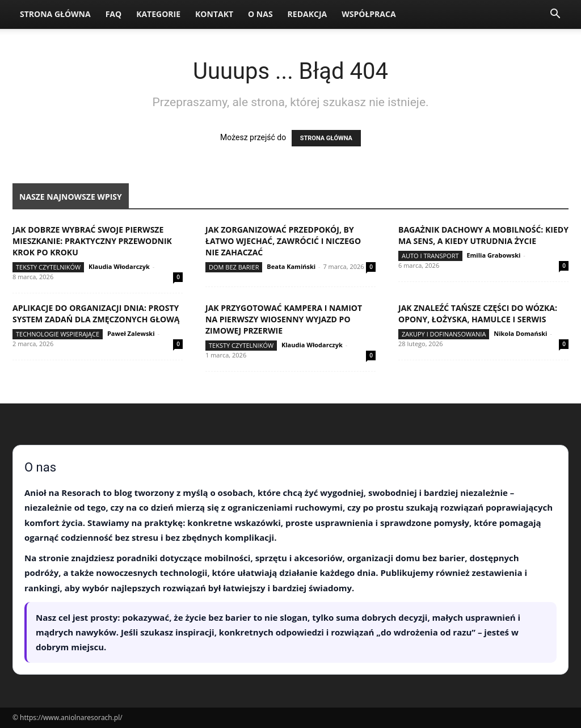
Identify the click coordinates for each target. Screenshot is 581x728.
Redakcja (308, 14)
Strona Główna (55, 14)
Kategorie (158, 14)
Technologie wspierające (58, 334)
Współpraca (369, 14)
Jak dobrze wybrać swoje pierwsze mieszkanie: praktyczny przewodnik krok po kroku (92, 241)
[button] (555, 15)
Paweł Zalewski (131, 333)
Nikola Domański (520, 333)
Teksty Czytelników (48, 267)
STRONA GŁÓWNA (326, 138)
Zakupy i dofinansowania (444, 334)
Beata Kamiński (291, 266)
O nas (260, 14)
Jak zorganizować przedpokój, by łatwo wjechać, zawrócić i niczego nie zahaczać (283, 241)
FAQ (114, 14)
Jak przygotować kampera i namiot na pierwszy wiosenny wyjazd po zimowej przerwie (284, 319)
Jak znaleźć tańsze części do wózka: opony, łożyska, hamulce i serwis (478, 313)
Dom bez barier (234, 267)
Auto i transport (430, 256)
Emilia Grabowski (493, 255)
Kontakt (214, 14)
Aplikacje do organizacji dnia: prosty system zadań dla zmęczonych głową (96, 313)
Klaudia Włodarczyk (119, 266)
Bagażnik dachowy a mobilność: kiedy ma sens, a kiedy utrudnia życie (483, 235)
